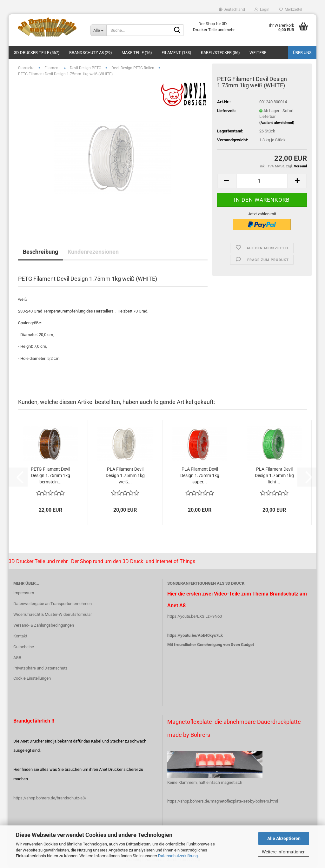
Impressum (24, 593)
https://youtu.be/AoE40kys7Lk (195, 635)
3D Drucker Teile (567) (37, 53)
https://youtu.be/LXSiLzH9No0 (195, 616)
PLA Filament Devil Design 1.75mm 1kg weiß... (125, 475)
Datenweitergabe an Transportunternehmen (53, 604)
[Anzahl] (262, 181)
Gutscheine (24, 647)
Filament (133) (176, 53)
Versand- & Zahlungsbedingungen (44, 625)
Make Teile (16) (137, 53)
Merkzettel (291, 10)
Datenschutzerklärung (178, 856)
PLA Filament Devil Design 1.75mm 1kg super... (200, 475)
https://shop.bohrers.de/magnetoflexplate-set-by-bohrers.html (223, 801)
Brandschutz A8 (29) (91, 53)
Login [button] (262, 10)
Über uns (302, 53)
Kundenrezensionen (93, 252)
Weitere (258, 53)
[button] (232, 10)
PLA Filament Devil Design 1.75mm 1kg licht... (274, 475)
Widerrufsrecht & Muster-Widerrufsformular (53, 614)
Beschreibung (40, 252)
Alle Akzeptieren (284, 838)
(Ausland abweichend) (277, 123)
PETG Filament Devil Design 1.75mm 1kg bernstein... (50, 475)
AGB (17, 658)
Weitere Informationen (284, 852)
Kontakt (20, 636)
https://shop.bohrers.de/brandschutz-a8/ (50, 798)
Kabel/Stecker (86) (220, 53)
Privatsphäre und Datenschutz (40, 668)
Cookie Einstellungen (32, 678)
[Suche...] (98, 30)
